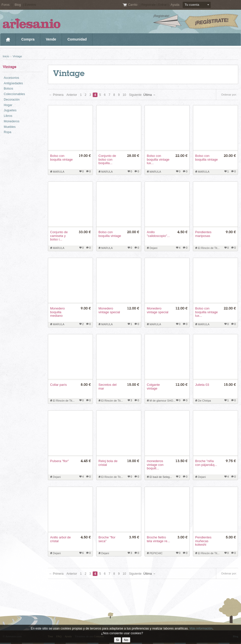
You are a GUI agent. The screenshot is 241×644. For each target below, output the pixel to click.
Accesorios (11, 78)
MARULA (59, 172)
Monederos (12, 121)
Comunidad (77, 39)
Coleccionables (14, 94)
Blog (18, 5)
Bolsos (9, 89)
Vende (51, 39)
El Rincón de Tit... (209, 248)
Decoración (12, 100)
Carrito (133, 5)
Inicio (8, 40)
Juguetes (10, 110)
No (126, 640)
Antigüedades (13, 83)
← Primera (56, 95)
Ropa (8, 132)
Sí (118, 640)
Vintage (17, 56)
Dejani (153, 248)
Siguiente (135, 95)
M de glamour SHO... (162, 401)
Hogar (8, 105)
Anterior (72, 95)
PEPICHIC (156, 553)
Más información (201, 628)
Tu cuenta (192, 5)
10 (124, 95)
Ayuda (175, 5)
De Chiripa (204, 401)
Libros (8, 116)
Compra (28, 39)
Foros (6, 5)
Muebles (10, 127)
